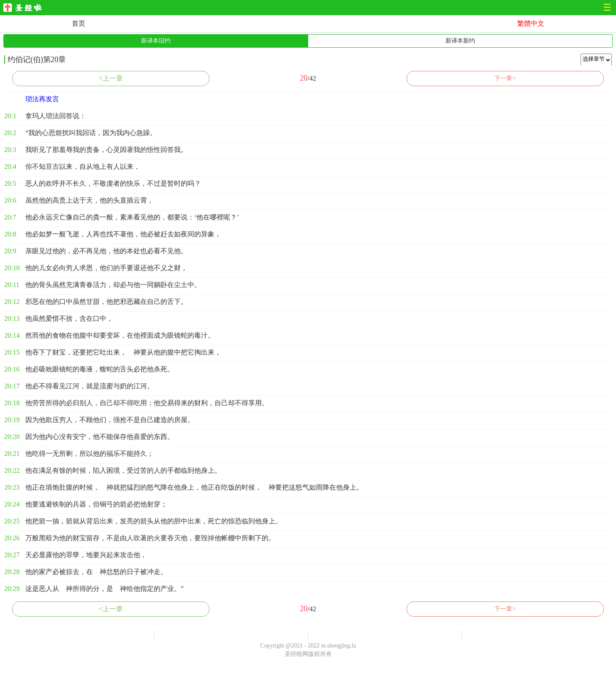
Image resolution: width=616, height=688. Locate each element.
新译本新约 (460, 41)
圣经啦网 (25, 8)
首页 (79, 23)
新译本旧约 (156, 41)
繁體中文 (531, 23)
